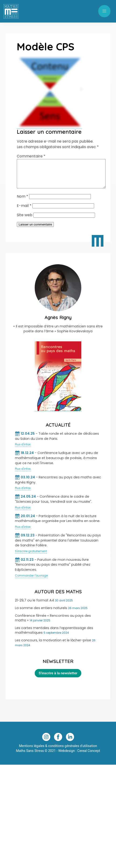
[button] (104, 11)
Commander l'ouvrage (31, 581)
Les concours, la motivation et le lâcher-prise (53, 646)
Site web (25, 220)
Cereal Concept (89, 756)
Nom (22, 202)
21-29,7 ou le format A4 (34, 606)
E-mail (24, 211)
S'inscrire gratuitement (31, 557)
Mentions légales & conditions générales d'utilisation (58, 752)
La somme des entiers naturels (41, 613)
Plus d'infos (23, 450)
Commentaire (31, 156)
